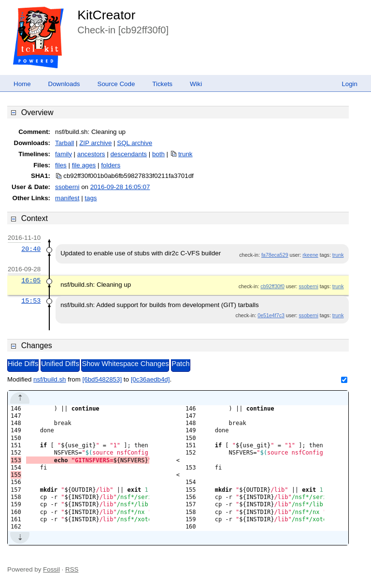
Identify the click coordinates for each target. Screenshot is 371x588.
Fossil (51, 569)
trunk (185, 154)
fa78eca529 (275, 255)
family (64, 154)
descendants (128, 154)
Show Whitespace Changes (125, 364)
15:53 (31, 301)
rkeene (310, 255)
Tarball (64, 143)
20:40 (31, 249)
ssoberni (67, 187)
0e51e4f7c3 (271, 315)
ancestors (91, 154)
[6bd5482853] (102, 379)
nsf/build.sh (50, 379)
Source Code (116, 84)
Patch (180, 364)
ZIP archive (95, 143)
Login (350, 84)
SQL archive (135, 143)
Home (22, 84)
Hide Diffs (23, 364)
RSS (72, 569)
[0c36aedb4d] (150, 379)
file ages (84, 165)
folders (111, 165)
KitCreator (106, 15)
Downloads (64, 84)
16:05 (31, 280)
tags (91, 198)
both (158, 154)
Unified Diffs (60, 364)
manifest (67, 198)
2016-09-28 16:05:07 (120, 187)
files (61, 165)
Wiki (196, 84)
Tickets (162, 84)
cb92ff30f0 (272, 286)
